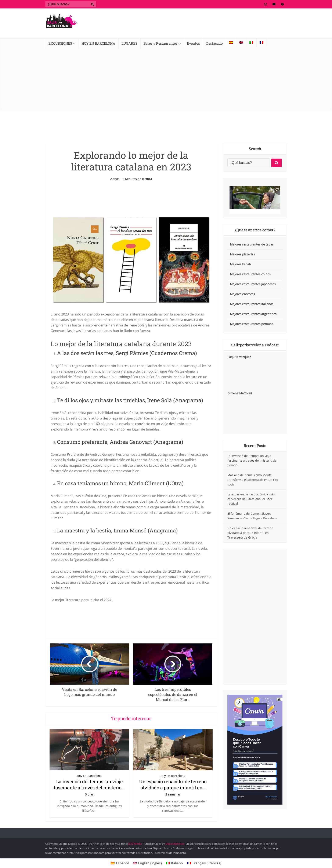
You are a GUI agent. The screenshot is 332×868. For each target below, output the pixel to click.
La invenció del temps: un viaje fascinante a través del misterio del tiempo (252, 460)
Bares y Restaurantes (160, 43)
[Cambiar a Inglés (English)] (147, 863)
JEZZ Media (135, 844)
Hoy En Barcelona (89, 776)
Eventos (193, 43)
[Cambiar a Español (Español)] (120, 863)
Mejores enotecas (242, 294)
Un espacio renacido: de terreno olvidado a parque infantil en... (173, 784)
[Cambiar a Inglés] (241, 43)
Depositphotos (175, 844)
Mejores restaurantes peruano (252, 324)
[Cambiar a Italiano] (251, 43)
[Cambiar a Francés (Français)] (204, 863)
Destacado (214, 43)
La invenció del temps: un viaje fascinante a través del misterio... (89, 784)
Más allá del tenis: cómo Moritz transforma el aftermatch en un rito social (253, 480)
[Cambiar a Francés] (261, 43)
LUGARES (129, 43)
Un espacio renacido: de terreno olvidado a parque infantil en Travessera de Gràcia (250, 533)
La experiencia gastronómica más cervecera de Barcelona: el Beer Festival (251, 499)
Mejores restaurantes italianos (252, 304)
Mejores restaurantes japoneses (253, 284)
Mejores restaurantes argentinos (253, 314)
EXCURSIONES (60, 43)
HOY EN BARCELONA (98, 43)
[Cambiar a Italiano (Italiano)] (174, 863)
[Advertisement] (166, 80)
